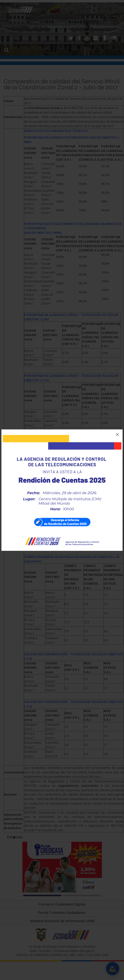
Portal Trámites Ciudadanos (62, 913)
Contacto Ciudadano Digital (62, 904)
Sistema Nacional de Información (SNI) (62, 921)
